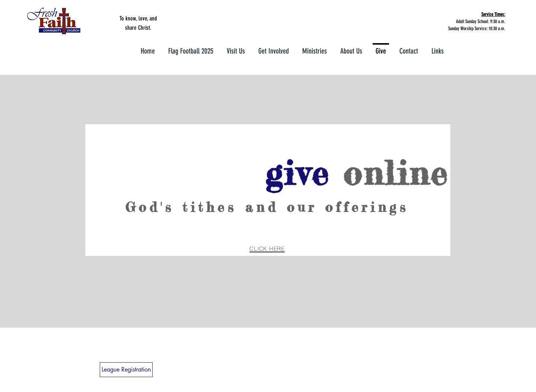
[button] (274, 48)
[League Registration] (126, 370)
